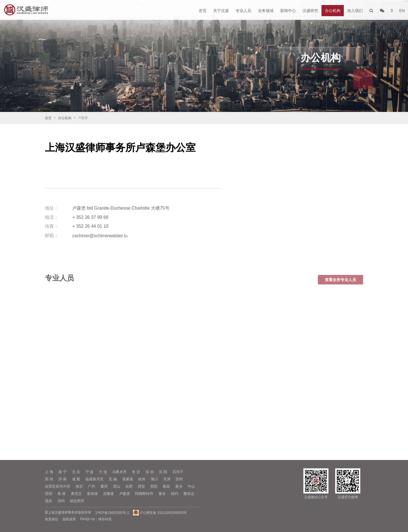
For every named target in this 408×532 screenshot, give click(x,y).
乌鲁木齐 (119, 472)
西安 (141, 486)
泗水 (49, 501)
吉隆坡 (108, 494)
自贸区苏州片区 (58, 486)
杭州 (142, 479)
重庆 (104, 486)
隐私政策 (69, 519)
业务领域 (266, 11)
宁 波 (90, 472)
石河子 (178, 472)
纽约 (175, 494)
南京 (79, 486)
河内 (61, 501)
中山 (191, 486)
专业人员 (243, 11)
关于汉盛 (221, 11)
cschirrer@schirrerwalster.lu (100, 235)
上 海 (49, 472)
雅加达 (189, 494)
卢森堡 (125, 494)
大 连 (103, 472)
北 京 (76, 472)
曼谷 (162, 494)
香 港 (62, 494)
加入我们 (355, 11)
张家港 (128, 479)
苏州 (179, 479)
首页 (203, 11)
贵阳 (154, 486)
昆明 (49, 494)
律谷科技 (105, 519)
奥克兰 (76, 494)
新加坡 (93, 494)
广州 (92, 486)
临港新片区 (94, 479)
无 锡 (113, 479)
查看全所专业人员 (340, 285)
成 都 (76, 479)
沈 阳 (163, 472)
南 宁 (63, 472)
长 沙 (136, 472)
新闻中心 (288, 11)
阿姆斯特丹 (144, 494)
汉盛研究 (310, 11)
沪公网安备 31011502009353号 (160, 513)
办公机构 (333, 11)
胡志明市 (77, 501)
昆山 (117, 486)
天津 (167, 479)
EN (402, 11)
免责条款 (52, 519)
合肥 (129, 486)
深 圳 (150, 472)
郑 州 (49, 479)
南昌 (166, 486)
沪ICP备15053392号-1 (112, 513)
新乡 (179, 486)
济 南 (63, 479)
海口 (154, 479)
